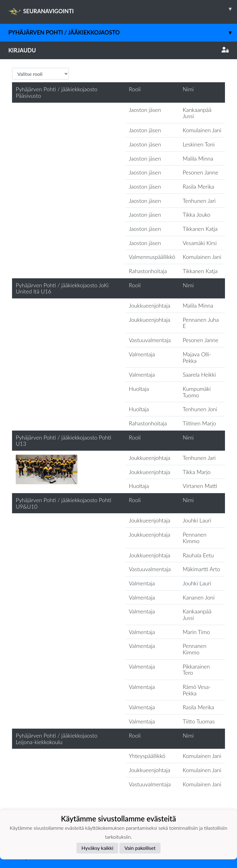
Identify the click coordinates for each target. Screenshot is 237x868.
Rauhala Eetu (198, 555)
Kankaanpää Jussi (197, 113)
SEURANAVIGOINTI (123, 9)
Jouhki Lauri (197, 520)
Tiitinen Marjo (199, 423)
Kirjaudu (118, 50)
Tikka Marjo (197, 472)
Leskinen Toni (199, 144)
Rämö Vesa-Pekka (197, 690)
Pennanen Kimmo (195, 538)
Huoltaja (139, 389)
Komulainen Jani (202, 130)
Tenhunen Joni (200, 409)
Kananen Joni (199, 597)
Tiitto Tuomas (199, 721)
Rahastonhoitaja (148, 271)
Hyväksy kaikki (97, 848)
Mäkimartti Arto (201, 569)
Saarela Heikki (199, 375)
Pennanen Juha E (201, 323)
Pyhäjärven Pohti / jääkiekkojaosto (123, 33)
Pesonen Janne (200, 172)
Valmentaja (142, 354)
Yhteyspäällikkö (147, 756)
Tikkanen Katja (200, 229)
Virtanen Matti (200, 486)
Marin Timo (196, 632)
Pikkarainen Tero (196, 670)
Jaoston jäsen (145, 110)
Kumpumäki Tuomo (197, 392)
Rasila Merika (198, 186)
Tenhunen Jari (199, 201)
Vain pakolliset (140, 848)
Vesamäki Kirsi (200, 243)
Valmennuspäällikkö (152, 257)
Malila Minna (198, 158)
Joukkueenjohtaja (150, 305)
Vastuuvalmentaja (150, 340)
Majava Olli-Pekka (197, 357)
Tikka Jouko (197, 215)
